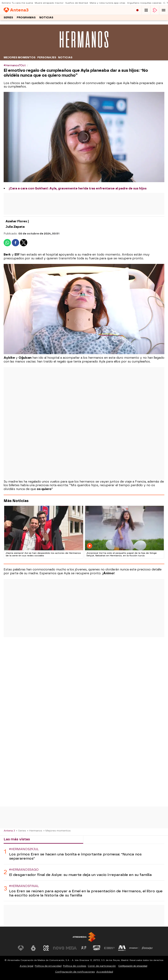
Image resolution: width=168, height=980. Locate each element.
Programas (26, 18)
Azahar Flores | (17, 221)
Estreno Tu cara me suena (17, 3)
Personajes (47, 57)
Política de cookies (75, 966)
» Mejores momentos (57, 831)
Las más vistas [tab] (17, 839)
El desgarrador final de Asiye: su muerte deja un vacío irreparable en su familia (80, 875)
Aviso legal (26, 966)
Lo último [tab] (95, 839)
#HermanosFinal (24, 886)
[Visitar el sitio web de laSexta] (33, 948)
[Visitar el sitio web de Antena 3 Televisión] (21, 948)
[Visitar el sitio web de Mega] (71, 948)
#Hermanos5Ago (24, 870)
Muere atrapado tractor (49, 3)
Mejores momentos (20, 57)
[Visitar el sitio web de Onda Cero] (97, 948)
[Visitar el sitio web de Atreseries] (84, 948)
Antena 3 (9, 831)
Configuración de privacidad (133, 966)
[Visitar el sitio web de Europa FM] (109, 948)
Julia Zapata (15, 227)
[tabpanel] (84, 872)
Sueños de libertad (77, 3)
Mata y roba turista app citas (107, 3)
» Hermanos (35, 831)
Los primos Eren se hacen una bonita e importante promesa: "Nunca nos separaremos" (75, 856)
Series (8, 18)
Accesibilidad (105, 972)
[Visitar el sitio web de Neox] (46, 948)
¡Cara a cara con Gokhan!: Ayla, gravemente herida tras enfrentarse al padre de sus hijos (78, 188)
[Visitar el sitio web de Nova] (59, 948)
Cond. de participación (102, 966)
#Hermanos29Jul (24, 849)
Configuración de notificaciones (75, 972)
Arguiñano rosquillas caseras (144, 3)
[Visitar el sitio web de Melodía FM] (122, 948)
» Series (21, 831)
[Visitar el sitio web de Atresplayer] (135, 948)
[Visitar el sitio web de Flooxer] (147, 948)
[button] (164, 10)
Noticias (46, 18)
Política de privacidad (48, 966)
